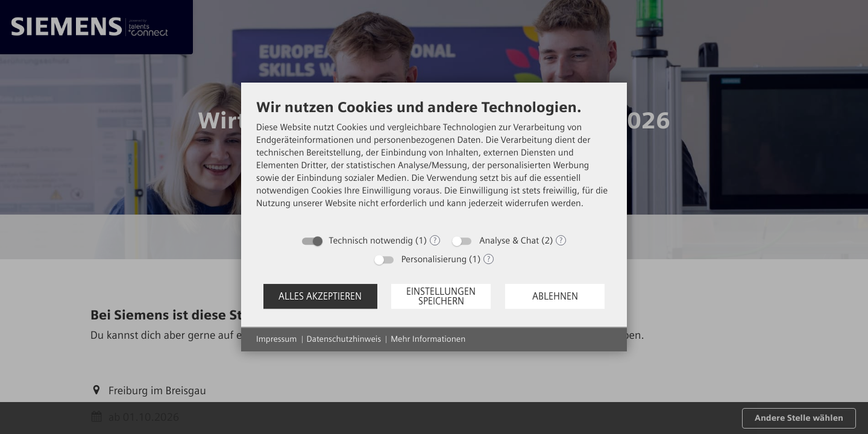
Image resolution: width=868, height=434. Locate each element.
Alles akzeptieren (320, 296)
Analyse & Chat (509, 241)
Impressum (277, 339)
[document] (434, 163)
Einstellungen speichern (441, 296)
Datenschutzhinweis (344, 339)
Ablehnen (555, 296)
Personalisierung (434, 259)
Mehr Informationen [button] (428, 339)
